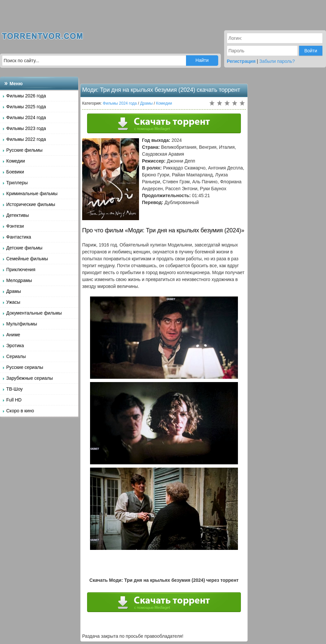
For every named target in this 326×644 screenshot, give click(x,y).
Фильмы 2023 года (26, 128)
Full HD (14, 400)
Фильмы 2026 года (26, 96)
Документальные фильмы (34, 313)
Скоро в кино (20, 411)
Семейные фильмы (27, 259)
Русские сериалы (25, 367)
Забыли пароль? (277, 61)
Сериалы (16, 356)
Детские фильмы (24, 248)
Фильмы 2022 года (26, 139)
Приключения (21, 270)
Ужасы (13, 302)
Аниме (13, 335)
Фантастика (19, 237)
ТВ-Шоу (14, 389)
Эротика (15, 346)
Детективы (18, 215)
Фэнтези (15, 226)
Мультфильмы (22, 324)
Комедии (16, 161)
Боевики (15, 172)
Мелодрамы (19, 280)
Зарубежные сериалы (30, 378)
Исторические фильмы (31, 204)
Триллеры (17, 183)
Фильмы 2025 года (26, 107)
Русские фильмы (24, 150)
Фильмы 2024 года (26, 117)
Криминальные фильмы (32, 193)
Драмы (14, 291)
